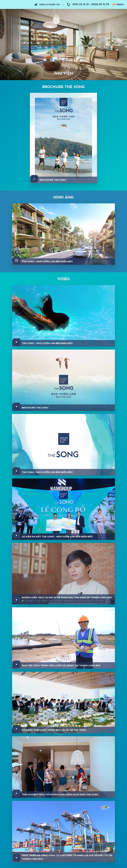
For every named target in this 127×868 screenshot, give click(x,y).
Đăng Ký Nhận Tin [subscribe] (49, 4)
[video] (17, 342)
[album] (17, 260)
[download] (34, 179)
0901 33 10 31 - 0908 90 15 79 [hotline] (91, 4)
